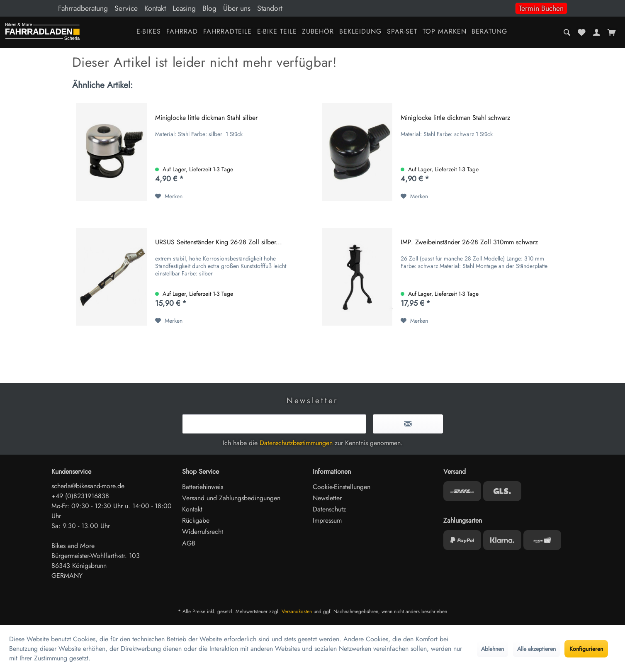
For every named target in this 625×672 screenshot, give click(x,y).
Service (126, 8)
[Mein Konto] (596, 32)
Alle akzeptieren (536, 649)
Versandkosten (297, 611)
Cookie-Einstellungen (342, 487)
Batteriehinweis (203, 487)
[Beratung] (490, 32)
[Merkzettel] (582, 32)
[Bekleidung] (361, 32)
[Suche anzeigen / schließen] (567, 32)
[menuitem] (313, 8)
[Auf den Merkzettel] (169, 196)
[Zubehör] (318, 32)
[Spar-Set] (402, 32)
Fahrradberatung (83, 8)
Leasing (184, 8)
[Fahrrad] (182, 32)
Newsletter (327, 498)
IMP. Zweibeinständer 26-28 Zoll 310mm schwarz (469, 242)
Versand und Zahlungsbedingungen (231, 498)
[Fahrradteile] (227, 32)
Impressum (327, 520)
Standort (270, 8)
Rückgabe (196, 520)
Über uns (237, 8)
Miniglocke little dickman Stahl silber (206, 118)
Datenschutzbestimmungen (296, 443)
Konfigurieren (586, 649)
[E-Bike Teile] (277, 32)
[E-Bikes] (149, 32)
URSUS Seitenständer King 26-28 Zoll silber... (219, 242)
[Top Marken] (444, 32)
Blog (209, 8)
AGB (189, 543)
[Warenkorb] (612, 32)
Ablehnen (492, 649)
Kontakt (155, 8)
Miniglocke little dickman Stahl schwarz (455, 118)
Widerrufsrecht (203, 532)
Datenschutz (329, 509)
